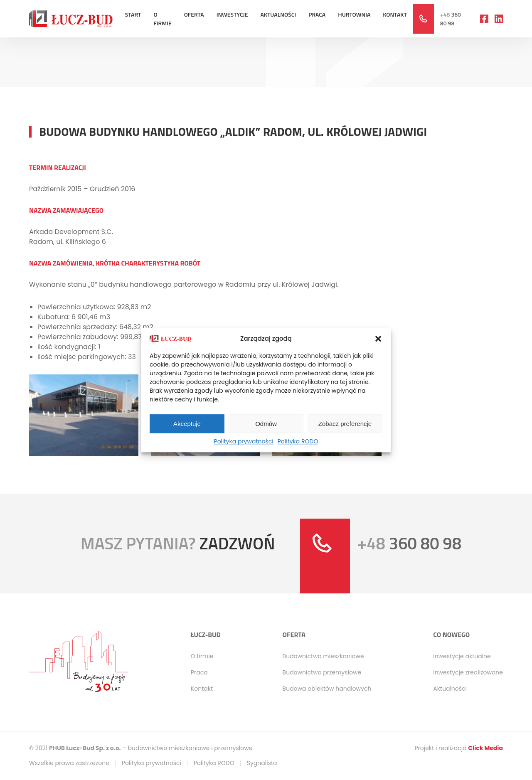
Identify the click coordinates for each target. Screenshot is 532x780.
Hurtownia (354, 14)
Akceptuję (187, 424)
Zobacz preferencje (345, 424)
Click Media (485, 748)
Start (133, 14)
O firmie (162, 19)
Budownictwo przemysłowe (322, 672)
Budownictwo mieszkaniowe (323, 656)
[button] (378, 339)
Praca (317, 14)
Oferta (194, 14)
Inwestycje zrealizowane (468, 672)
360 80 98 (451, 19)
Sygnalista (262, 763)
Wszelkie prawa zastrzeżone (69, 763)
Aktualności (278, 14)
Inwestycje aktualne (462, 656)
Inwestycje (232, 14)
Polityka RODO (298, 441)
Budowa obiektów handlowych (327, 689)
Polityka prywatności (244, 441)
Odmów (266, 424)
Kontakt (395, 14)
